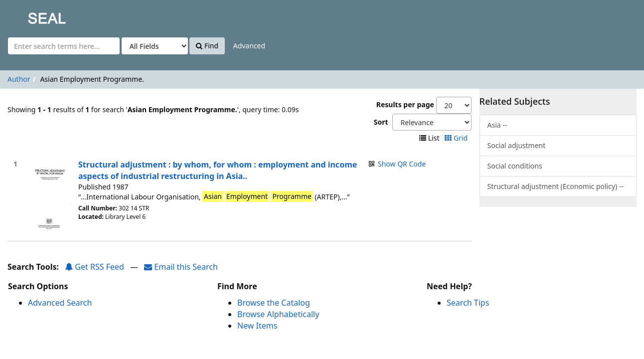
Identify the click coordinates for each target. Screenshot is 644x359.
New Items (257, 326)
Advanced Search (60, 303)
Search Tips (468, 303)
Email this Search (181, 267)
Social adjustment (517, 145)
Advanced (249, 46)
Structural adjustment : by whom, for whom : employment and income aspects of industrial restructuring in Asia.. (218, 170)
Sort (381, 122)
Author (19, 79)
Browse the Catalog (274, 303)
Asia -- (497, 125)
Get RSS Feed (94, 267)
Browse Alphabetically (278, 314)
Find (207, 46)
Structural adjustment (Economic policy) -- (556, 186)
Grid (457, 138)
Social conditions (515, 166)
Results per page (405, 104)
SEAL (27, 15)
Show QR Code (402, 164)
